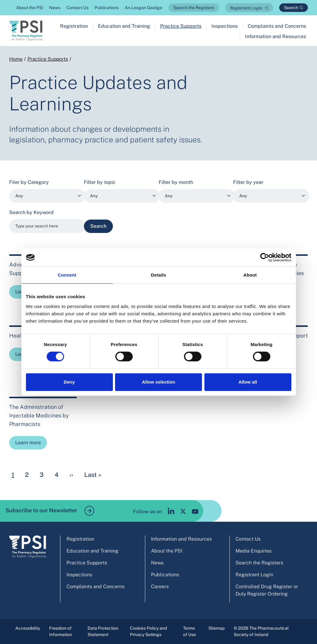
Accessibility (28, 628)
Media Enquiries (254, 551)
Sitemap (216, 628)
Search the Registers (194, 8)
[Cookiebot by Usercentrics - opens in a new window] (265, 257)
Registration (74, 26)
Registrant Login (246, 8)
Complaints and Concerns (277, 26)
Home (16, 59)
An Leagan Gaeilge (144, 8)
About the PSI (30, 8)
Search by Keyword (31, 212)
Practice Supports (181, 26)
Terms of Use (189, 631)
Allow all (248, 382)
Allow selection (158, 382)
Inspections (225, 26)
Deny (69, 382)
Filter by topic (100, 182)
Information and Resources (276, 36)
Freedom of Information (61, 631)
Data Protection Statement (103, 631)
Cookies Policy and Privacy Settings (148, 631)
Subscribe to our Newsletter (50, 511)
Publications (107, 8)
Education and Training (124, 26)
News (55, 8)
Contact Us (77, 8)
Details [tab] (159, 275)
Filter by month (176, 182)
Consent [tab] (67, 275)
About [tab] (250, 275)
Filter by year (248, 182)
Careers (160, 587)
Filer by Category (29, 182)
